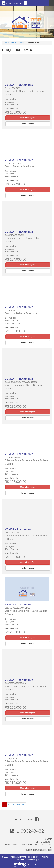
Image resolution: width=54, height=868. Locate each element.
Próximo (21, 805)
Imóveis (14, 43)
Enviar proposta (28, 124)
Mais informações (28, 118)
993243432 (13, 4)
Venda (23, 43)
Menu (51, 3)
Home (6, 43)
